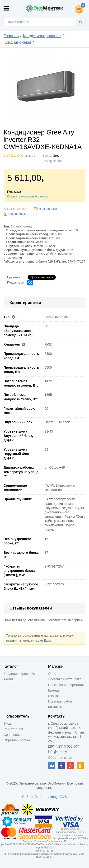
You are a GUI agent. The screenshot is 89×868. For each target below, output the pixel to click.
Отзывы (54, 696)
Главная (11, 36)
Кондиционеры (17, 42)
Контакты (55, 707)
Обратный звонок (17, 740)
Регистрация (13, 729)
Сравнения (12, 735)
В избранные (48, 209)
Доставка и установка (65, 679)
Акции (8, 679)
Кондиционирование (42, 36)
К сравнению (17, 214)
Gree (56, 156)
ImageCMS (59, 797)
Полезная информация (66, 685)
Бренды (54, 690)
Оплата (54, 674)
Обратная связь (60, 758)
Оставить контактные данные (28, 196)
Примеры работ (60, 701)
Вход (48, 641)
